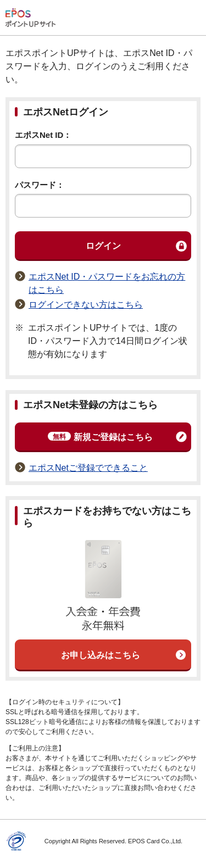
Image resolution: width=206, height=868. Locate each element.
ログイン (103, 246)
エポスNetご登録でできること (88, 468)
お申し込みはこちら (101, 655)
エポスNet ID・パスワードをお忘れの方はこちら (107, 283)
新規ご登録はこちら (100, 437)
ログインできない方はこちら (86, 305)
